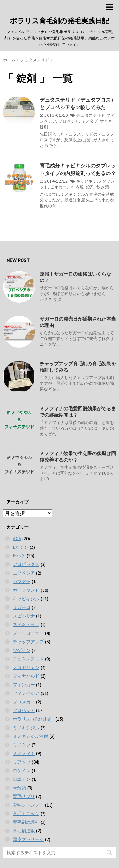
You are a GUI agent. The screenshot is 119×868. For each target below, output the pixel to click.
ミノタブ (89, 121)
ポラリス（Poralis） (33, 719)
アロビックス (26, 564)
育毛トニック (26, 814)
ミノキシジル (26, 728)
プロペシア (69, 121)
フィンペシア (26, 693)
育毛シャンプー (28, 805)
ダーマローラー (28, 633)
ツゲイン (22, 650)
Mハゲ (19, 556)
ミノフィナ (24, 753)
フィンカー (24, 685)
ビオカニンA (62, 187)
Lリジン (21, 547)
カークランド (26, 590)
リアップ (22, 762)
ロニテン (22, 779)
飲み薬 (103, 187)
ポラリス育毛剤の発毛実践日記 (60, 21)
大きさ (106, 121)
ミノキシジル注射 (30, 736)
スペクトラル (26, 625)
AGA (17, 539)
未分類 (19, 788)
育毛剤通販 (24, 831)
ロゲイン (22, 771)
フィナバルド (26, 676)
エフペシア (24, 573)
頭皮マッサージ (28, 839)
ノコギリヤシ (26, 667)
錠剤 (44, 127)
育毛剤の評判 (26, 822)
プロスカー (24, 702)
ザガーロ (22, 607)
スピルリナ (24, 616)
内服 (80, 187)
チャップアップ (28, 642)
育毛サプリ (24, 796)
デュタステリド (91, 115)
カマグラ (22, 582)
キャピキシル (89, 181)
